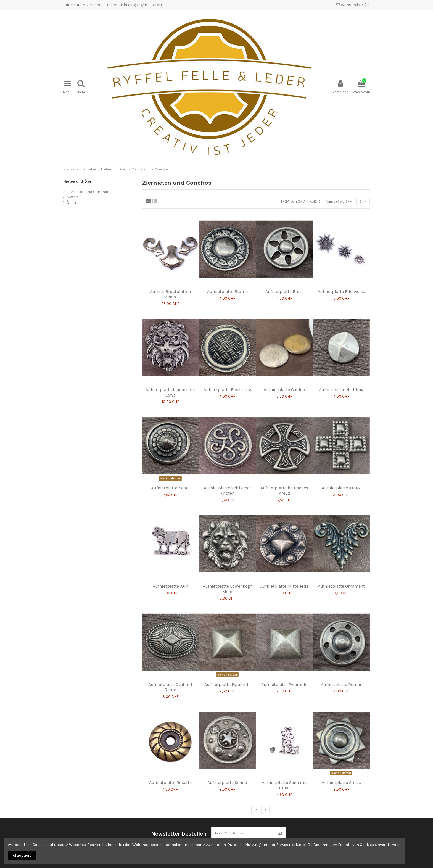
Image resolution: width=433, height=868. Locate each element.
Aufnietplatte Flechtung (227, 385)
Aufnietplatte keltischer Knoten (227, 486)
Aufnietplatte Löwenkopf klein (227, 584)
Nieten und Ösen (78, 176)
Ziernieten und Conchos (88, 186)
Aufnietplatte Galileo (284, 385)
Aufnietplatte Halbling (341, 385)
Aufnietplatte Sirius (341, 778)
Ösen (71, 197)
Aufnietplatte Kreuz (341, 483)
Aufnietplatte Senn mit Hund (284, 780)
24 (363, 196)
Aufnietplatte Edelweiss (341, 287)
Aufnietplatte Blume (227, 287)
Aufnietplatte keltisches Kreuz (284, 486)
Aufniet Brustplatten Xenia (170, 289)
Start (158, 5)
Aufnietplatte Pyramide (227, 679)
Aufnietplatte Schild (227, 778)
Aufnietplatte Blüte (284, 287)
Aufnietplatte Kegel (170, 483)
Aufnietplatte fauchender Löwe (170, 387)
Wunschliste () (353, 5)
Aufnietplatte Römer (341, 679)
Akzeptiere (22, 855)
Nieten (72, 192)
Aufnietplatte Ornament (341, 581)
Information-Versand (83, 5)
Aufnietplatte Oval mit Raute (170, 682)
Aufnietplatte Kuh (170, 581)
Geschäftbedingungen (128, 5)
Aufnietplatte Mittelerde (284, 581)
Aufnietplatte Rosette (170, 778)
